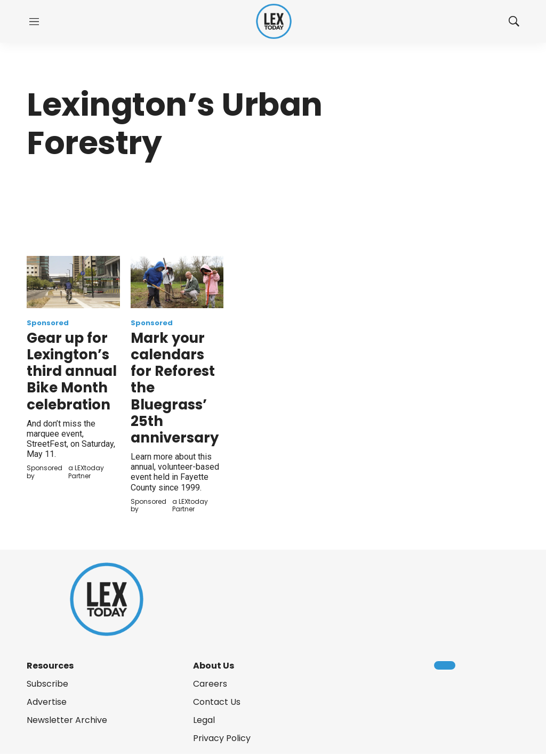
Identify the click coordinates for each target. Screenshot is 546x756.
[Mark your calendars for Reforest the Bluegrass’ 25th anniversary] (177, 282)
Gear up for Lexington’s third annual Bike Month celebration (72, 371)
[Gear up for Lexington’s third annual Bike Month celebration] (73, 282)
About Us (214, 666)
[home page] (274, 22)
